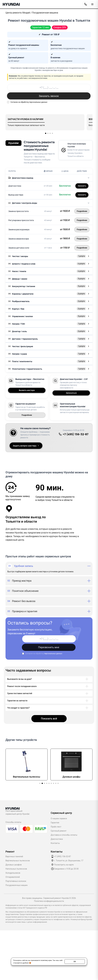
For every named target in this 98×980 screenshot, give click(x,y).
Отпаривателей (13, 877)
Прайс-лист (56, 827)
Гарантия (55, 823)
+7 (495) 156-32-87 (74, 434)
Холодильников (13, 873)
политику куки (46, 960)
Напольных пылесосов (16, 869)
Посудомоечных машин (17, 885)
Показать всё (49, 719)
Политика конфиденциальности (49, 901)
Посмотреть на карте (64, 865)
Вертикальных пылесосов (18, 861)
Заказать (82, 186)
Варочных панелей (14, 856)
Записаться (71, 393)
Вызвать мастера (27, 390)
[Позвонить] (86, 4)
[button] (46, 133)
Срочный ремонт (59, 831)
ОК (75, 961)
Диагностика (57, 839)
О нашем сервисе (59, 818)
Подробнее (27, 415)
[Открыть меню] (92, 4)
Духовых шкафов (14, 865)
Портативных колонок (16, 881)
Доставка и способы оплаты (64, 835)
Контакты (55, 843)
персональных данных (38, 102)
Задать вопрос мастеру (26, 446)
